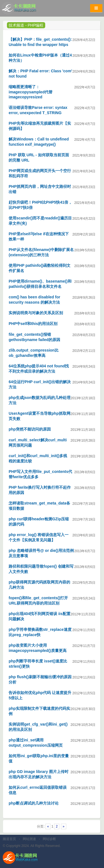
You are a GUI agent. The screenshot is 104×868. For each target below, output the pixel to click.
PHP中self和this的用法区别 (33, 324)
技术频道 (16, 25)
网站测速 (29, 839)
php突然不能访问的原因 (30, 429)
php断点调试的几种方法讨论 (34, 803)
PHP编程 (36, 25)
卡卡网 (25, 10)
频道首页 (9, 839)
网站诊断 (49, 839)
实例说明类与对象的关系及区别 (36, 313)
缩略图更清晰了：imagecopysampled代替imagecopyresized (31, 92)
